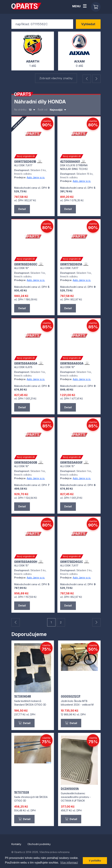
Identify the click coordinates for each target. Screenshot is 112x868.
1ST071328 (22, 793)
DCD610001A (70, 789)
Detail (24, 723)
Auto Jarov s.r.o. (36, 178)
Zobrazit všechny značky (56, 79)
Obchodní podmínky (39, 844)
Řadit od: (43, 110)
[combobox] (32, 110)
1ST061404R (23, 697)
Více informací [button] (69, 863)
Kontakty (17, 844)
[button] (87, 79)
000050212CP (71, 697)
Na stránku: (20, 110)
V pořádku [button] (95, 861)
